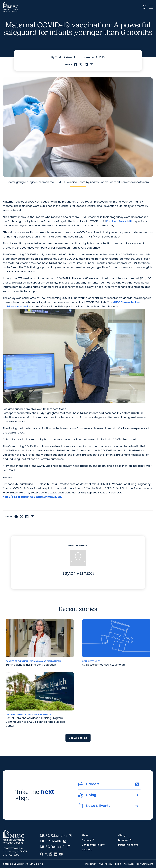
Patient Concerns (128, 845)
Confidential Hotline (93, 845)
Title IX (118, 864)
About (85, 835)
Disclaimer (91, 864)
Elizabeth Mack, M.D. (119, 221)
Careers (88, 840)
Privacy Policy (105, 864)
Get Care (87, 850)
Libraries (125, 840)
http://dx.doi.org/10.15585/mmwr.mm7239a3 (33, 497)
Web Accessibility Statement (139, 864)
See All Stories (78, 738)
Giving (122, 835)
